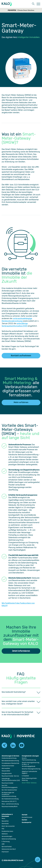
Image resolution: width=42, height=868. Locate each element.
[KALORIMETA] (7, 4)
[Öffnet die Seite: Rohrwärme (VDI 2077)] (9, 801)
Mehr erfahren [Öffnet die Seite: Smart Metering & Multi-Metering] (21, 402)
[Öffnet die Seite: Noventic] (26, 736)
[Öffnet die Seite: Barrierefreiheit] (7, 847)
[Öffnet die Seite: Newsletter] (5, 821)
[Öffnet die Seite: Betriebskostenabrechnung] (10, 761)
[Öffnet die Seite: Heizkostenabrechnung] (9, 758)
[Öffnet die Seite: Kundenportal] (26, 823)
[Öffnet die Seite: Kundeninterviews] (7, 831)
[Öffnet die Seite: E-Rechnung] (6, 842)
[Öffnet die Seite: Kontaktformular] (27, 817)
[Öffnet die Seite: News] (3, 818)
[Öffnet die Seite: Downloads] (5, 824)
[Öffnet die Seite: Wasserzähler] (6, 771)
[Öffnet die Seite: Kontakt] (25, 815)
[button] (33, 4)
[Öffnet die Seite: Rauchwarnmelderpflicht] (10, 807)
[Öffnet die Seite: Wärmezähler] (6, 768)
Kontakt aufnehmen (21, 356)
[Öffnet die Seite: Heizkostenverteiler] (8, 766)
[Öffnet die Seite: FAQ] (3, 829)
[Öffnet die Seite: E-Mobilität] (25, 776)
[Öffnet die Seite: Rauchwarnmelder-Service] (10, 776)
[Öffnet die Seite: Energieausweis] (7, 773)
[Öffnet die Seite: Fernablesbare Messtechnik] (10, 763)
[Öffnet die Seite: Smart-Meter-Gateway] (29, 783)
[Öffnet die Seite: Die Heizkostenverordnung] (10, 799)
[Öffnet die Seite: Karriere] (24, 820)
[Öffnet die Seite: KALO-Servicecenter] (8, 826)
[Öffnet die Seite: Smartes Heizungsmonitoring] (31, 769)
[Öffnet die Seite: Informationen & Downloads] (7, 816)
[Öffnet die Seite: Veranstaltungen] (7, 836)
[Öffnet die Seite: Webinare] (5, 834)
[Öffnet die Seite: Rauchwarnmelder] (8, 783)
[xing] (4, 745)
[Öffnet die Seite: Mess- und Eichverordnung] (10, 804)
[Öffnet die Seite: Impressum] (5, 852)
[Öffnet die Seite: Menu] (38, 4)
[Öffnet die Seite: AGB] (3, 844)
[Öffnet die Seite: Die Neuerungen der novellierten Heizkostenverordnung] (9, 794)
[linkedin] (13, 745)
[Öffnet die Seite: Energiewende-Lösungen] (30, 756)
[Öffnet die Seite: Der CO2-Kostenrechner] (9, 790)
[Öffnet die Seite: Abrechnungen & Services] (10, 756)
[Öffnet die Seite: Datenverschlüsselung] (9, 839)
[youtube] (22, 745)
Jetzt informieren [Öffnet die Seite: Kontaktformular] (21, 651)
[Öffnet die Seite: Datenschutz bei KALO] (9, 849)
